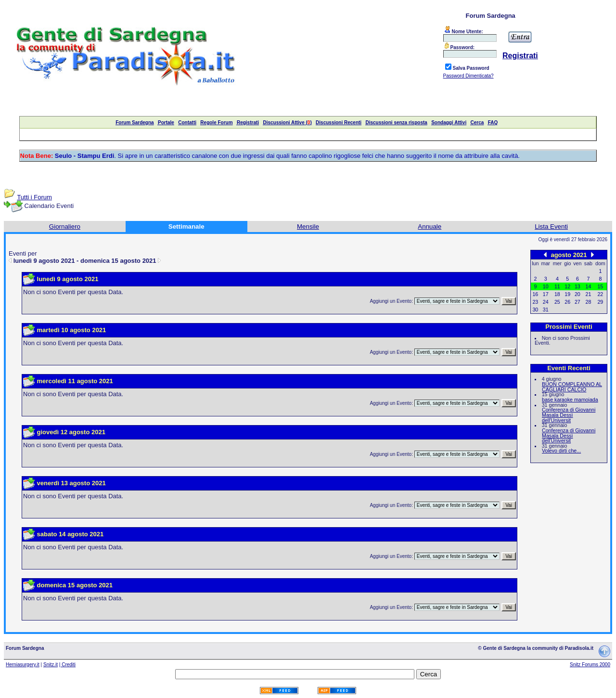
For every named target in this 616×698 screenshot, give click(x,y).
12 (567, 286)
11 (557, 286)
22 (600, 294)
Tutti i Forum (34, 197)
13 (577, 286)
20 (577, 294)
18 (557, 294)
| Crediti (67, 665)
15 (600, 286)
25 (557, 302)
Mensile (308, 226)
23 (535, 302)
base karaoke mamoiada (570, 400)
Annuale (430, 226)
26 (567, 302)
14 (589, 286)
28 (589, 302)
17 (546, 294)
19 (567, 294)
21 (589, 294)
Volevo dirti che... (561, 451)
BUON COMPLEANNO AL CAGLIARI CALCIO (572, 387)
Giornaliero (65, 226)
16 (535, 294)
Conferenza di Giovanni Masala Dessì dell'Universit (569, 415)
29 (600, 302)
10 (546, 286)
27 (577, 302)
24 (546, 302)
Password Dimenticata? (468, 76)
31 (546, 310)
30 (535, 310)
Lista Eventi (551, 226)
